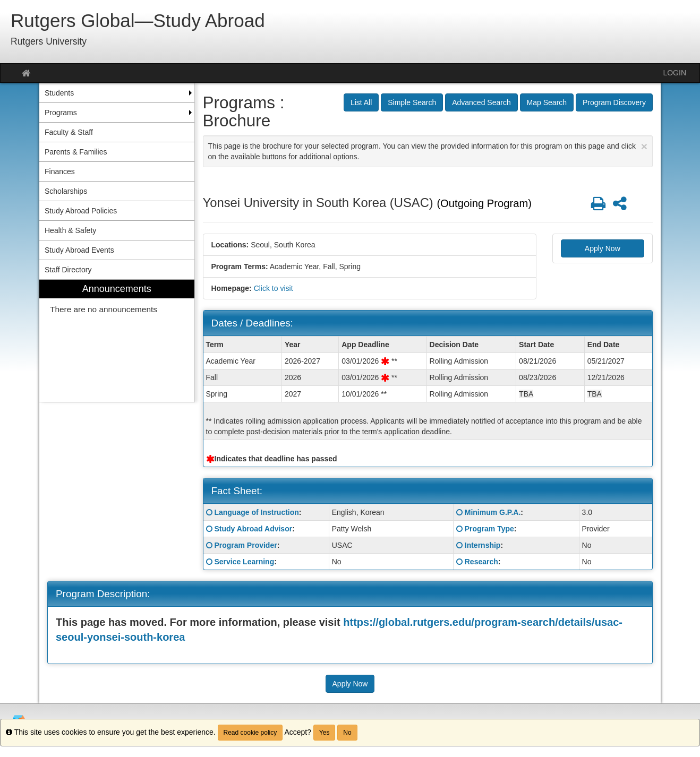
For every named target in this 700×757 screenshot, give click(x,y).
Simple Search (412, 102)
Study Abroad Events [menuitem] (79, 250)
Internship (483, 545)
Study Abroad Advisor (253, 529)
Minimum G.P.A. (493, 512)
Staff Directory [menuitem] (68, 270)
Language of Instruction (256, 512)
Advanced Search (481, 102)
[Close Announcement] (644, 146)
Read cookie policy (250, 733)
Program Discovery (614, 102)
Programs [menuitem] (61, 113)
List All (361, 102)
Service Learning (244, 562)
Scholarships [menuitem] (66, 191)
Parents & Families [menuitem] (76, 152)
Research (481, 562)
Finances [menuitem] (60, 171)
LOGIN (675, 73)
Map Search (547, 102)
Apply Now (603, 248)
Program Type (489, 529)
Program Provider (245, 545)
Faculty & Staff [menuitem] (69, 132)
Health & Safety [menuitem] (70, 230)
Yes (325, 733)
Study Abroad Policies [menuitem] (81, 211)
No (347, 733)
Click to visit (274, 288)
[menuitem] (117, 341)
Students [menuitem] (59, 93)
